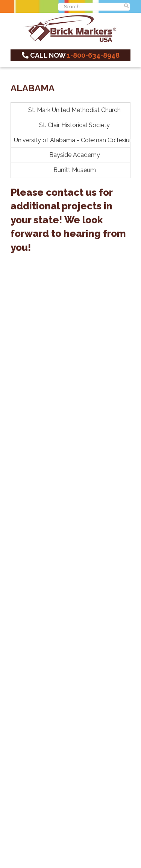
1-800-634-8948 (93, 55)
